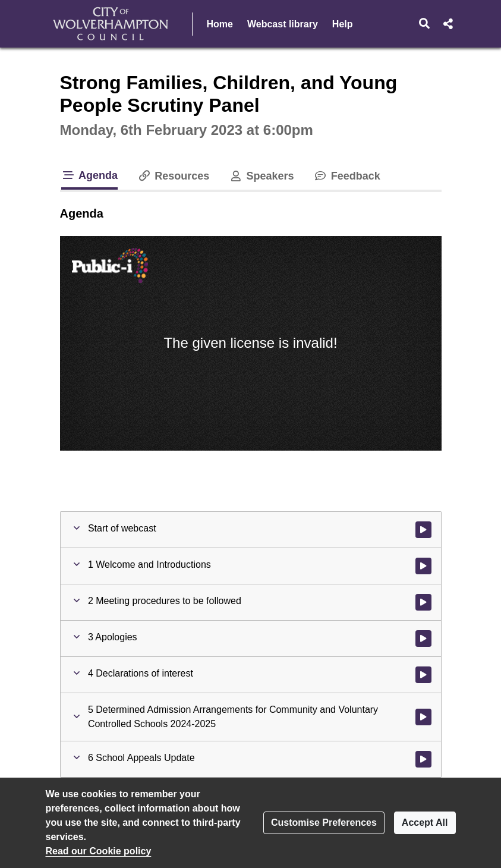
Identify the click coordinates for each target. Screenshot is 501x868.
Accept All (425, 823)
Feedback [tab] (347, 176)
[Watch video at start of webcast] (423, 530)
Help (343, 24)
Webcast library (283, 24)
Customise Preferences (324, 823)
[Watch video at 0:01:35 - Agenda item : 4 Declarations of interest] (423, 675)
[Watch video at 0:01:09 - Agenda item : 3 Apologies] (423, 639)
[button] (424, 24)
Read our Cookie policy (99, 851)
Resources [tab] (173, 176)
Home (220, 24)
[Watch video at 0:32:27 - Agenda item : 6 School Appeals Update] (423, 759)
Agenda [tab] (90, 175)
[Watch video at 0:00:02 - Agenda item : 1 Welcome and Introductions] (423, 566)
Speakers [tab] (261, 176)
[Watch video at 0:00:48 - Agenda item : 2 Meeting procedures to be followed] (423, 602)
